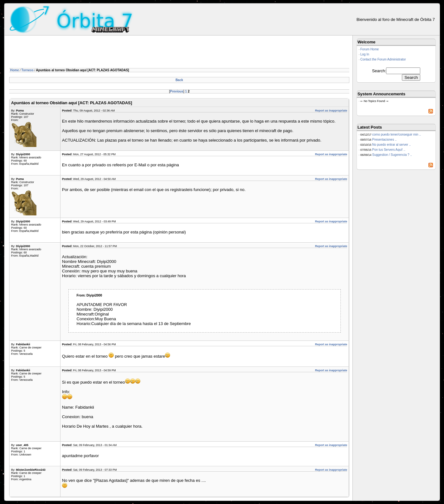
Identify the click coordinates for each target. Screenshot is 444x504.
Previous (177, 91)
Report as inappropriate (331, 111)
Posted (67, 111)
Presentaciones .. (384, 140)
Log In (365, 54)
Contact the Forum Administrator (383, 59)
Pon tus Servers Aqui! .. (389, 150)
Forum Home (370, 49)
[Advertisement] (124, 53)
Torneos (27, 70)
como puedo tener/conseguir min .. (396, 134)
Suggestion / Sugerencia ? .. (392, 155)
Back (179, 80)
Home (15, 70)
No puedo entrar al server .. (391, 145)
